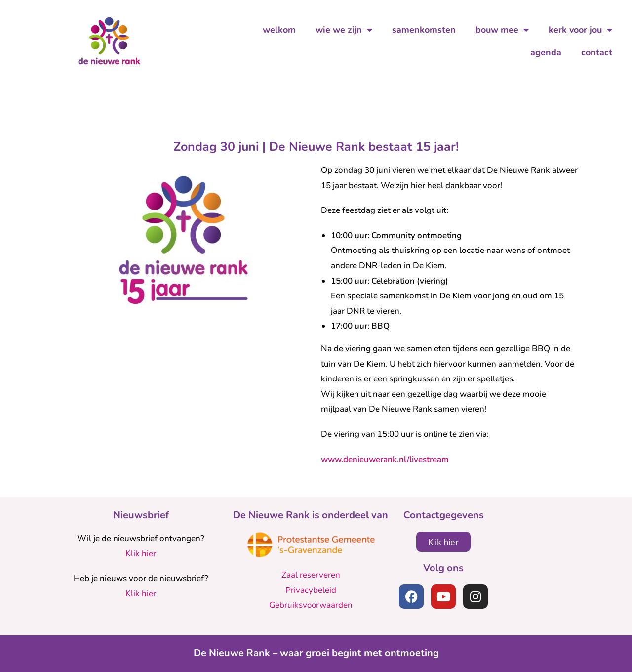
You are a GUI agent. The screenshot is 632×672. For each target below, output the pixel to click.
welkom (279, 30)
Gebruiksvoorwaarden (311, 605)
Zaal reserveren (311, 575)
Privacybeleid (311, 590)
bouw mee (502, 30)
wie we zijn (344, 30)
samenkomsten (424, 30)
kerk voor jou (580, 30)
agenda (546, 52)
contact (597, 52)
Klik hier (141, 554)
